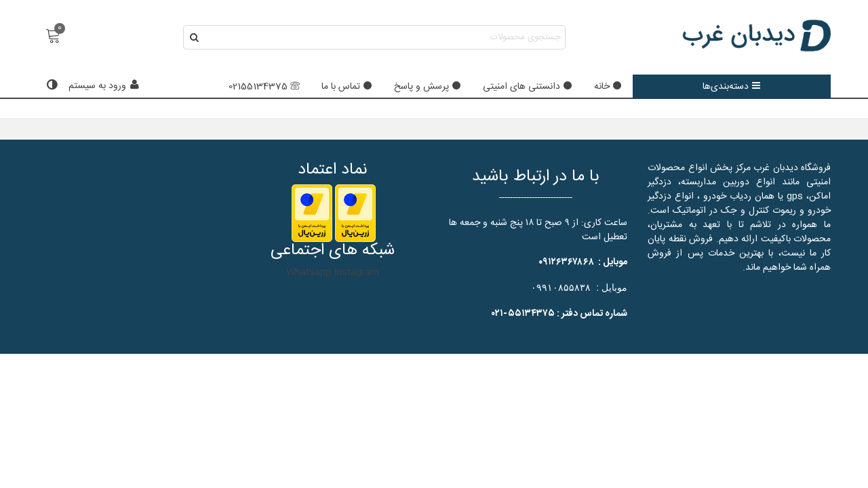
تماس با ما (347, 87)
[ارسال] (195, 37)
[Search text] (386, 37)
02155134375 (264, 87)
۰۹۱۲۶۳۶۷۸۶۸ (566, 262)
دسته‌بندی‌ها (732, 87)
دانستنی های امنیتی (528, 87)
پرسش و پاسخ (428, 87)
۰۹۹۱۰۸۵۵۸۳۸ (561, 287)
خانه (608, 87)
